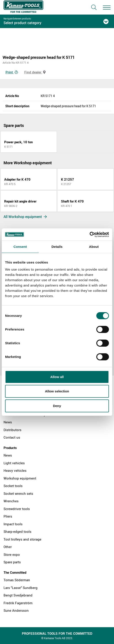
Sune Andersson (16, 610)
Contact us (12, 437)
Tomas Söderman (17, 580)
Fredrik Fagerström (18, 603)
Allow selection (57, 391)
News (8, 422)
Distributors (12, 430)
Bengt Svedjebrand (18, 595)
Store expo (12, 554)
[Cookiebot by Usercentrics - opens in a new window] (90, 235)
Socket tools (13, 486)
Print (12, 72)
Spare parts (12, 562)
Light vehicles (14, 463)
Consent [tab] (20, 247)
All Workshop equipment (25, 217)
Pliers (8, 516)
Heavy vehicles (15, 470)
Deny (57, 406)
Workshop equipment (20, 478)
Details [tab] (57, 247)
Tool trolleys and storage (22, 539)
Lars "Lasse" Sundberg (21, 588)
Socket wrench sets (18, 493)
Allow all (57, 377)
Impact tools (13, 524)
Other (8, 547)
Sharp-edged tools (17, 531)
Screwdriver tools (17, 509)
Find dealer (35, 72)
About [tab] (94, 247)
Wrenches (11, 501)
